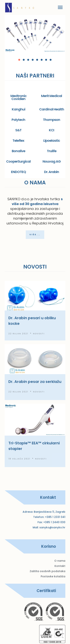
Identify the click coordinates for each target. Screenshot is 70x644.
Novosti (39, 334)
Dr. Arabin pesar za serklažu (35, 382)
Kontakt (60, 566)
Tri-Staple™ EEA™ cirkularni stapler (34, 446)
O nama (60, 561)
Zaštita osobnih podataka (48, 571)
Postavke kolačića (53, 576)
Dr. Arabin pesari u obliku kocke (32, 321)
